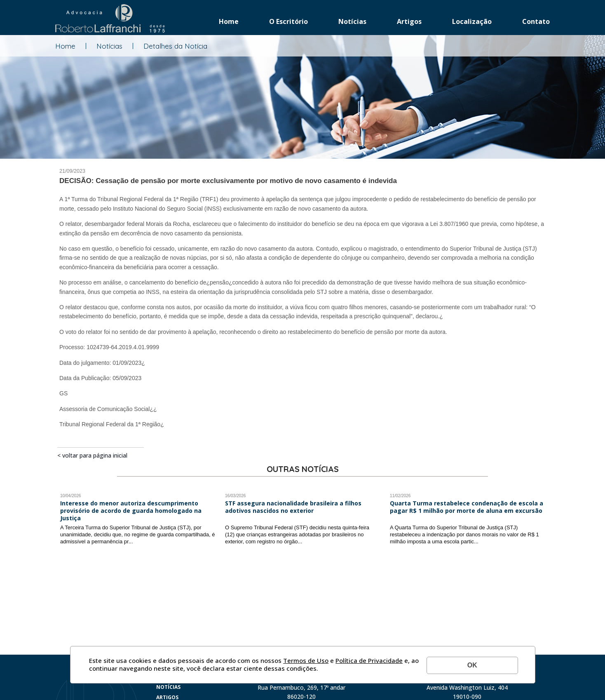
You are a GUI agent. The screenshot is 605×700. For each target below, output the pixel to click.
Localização (472, 21)
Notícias (352, 21)
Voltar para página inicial (95, 455)
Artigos (409, 21)
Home (229, 21)
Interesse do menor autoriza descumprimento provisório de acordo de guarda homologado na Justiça (131, 511)
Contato (536, 21)
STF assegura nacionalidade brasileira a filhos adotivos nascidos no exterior (293, 507)
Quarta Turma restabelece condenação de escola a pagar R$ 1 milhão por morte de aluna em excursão (467, 507)
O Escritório (288, 21)
